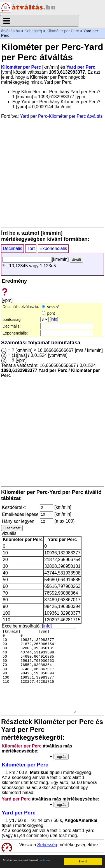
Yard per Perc (81, 67)
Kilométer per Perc (63, 31)
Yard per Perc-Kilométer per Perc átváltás (61, 116)
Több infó (45, 861)
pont (48, 313)
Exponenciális (53, 248)
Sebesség (33, 31)
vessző (51, 307)
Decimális (12, 248)
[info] (54, 319)
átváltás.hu (11, 31)
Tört (31, 248)
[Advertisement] (53, 173)
